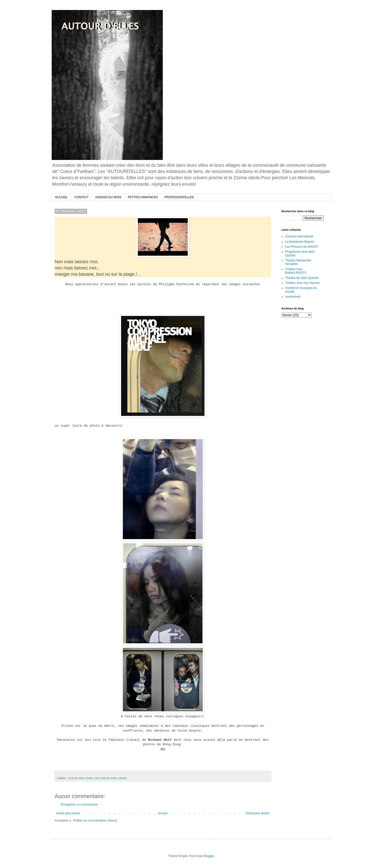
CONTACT (82, 197)
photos (123, 778)
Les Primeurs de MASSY (302, 247)
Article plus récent (68, 813)
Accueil (163, 813)
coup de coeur (77, 778)
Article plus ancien (258, 813)
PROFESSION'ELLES (179, 197)
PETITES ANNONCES (143, 197)
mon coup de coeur (106, 778)
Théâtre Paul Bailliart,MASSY (296, 271)
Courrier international (299, 236)
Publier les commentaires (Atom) (95, 821)
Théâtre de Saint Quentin (302, 278)
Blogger (209, 856)
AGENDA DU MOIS (108, 197)
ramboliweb (293, 297)
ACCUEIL (61, 197)
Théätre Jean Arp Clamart (302, 283)
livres (90, 778)
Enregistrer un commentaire (79, 805)
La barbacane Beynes (300, 242)
